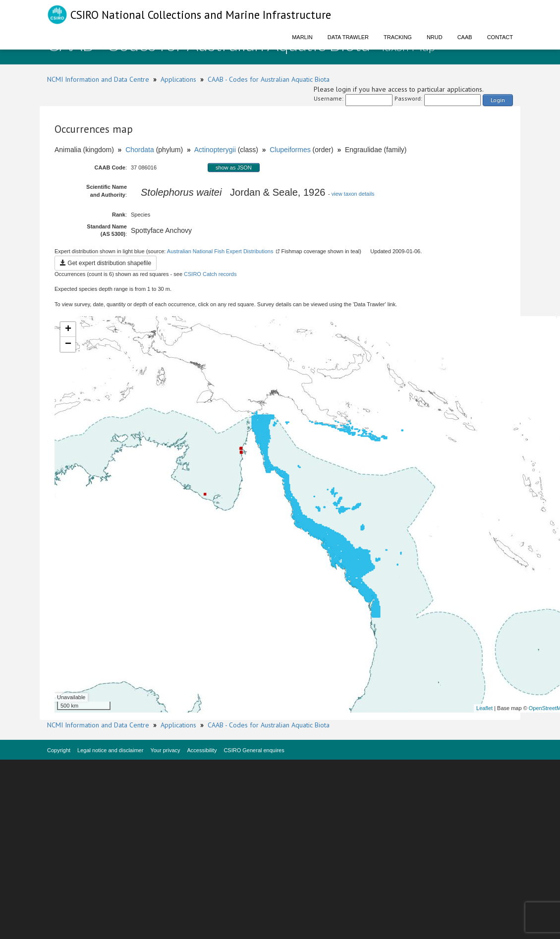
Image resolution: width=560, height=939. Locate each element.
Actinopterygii (215, 150)
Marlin (302, 37)
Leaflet (484, 708)
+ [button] (68, 330)
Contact (500, 37)
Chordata (140, 150)
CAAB (465, 37)
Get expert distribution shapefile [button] (106, 263)
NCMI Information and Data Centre (98, 79)
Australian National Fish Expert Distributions (220, 251)
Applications (178, 79)
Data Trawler (348, 37)
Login (498, 100)
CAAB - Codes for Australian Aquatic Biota (269, 79)
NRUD (435, 37)
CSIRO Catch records (210, 274)
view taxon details (353, 194)
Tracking (398, 37)
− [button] (68, 344)
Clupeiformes (290, 150)
